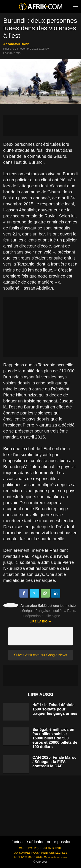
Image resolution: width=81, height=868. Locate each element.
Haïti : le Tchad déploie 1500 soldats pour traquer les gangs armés (55, 709)
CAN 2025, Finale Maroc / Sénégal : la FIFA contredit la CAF (54, 762)
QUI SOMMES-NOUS (26, 853)
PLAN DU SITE (53, 848)
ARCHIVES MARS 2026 (28, 857)
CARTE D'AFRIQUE (31, 848)
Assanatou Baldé (16, 44)
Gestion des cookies (55, 857)
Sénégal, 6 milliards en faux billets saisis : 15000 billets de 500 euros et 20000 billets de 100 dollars (55, 738)
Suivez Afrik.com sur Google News (40, 655)
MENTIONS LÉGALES (54, 853)
